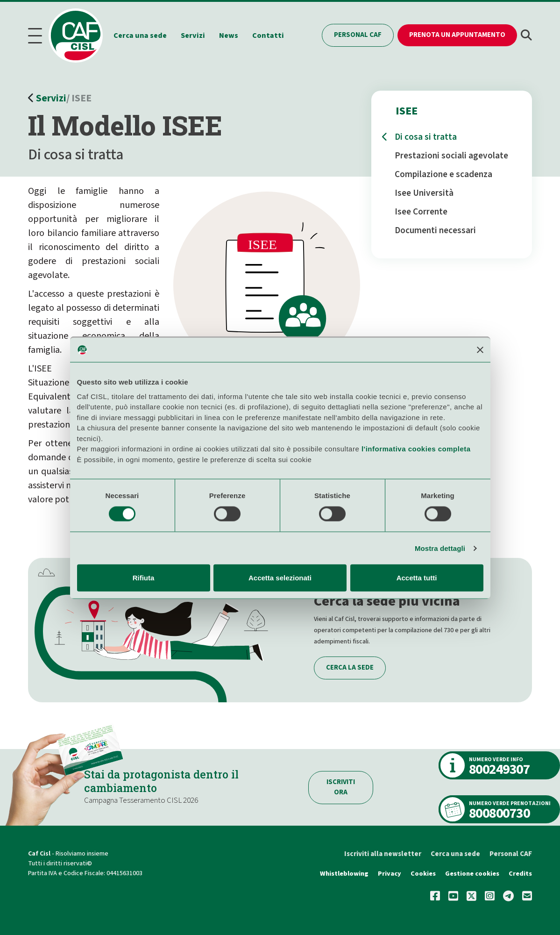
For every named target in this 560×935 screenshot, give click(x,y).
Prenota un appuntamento (457, 34)
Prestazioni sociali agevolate (451, 154)
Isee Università (424, 192)
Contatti (272, 35)
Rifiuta (144, 578)
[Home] (83, 35)
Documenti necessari (435, 229)
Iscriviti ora (341, 785)
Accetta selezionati (280, 578)
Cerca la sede (350, 666)
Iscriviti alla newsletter (383, 852)
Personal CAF (358, 34)
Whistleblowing (345, 872)
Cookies (423, 872)
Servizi (197, 35)
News (233, 35)
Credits (520, 872)
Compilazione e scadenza (443, 173)
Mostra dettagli (440, 548)
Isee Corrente (421, 210)
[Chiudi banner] (480, 350)
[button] (526, 35)
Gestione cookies (472, 872)
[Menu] (38, 35)
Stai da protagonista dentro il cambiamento (163, 780)
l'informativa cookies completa (416, 449)
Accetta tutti (417, 578)
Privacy (390, 872)
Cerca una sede (144, 35)
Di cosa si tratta (426, 136)
